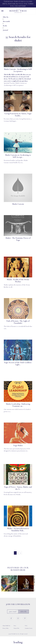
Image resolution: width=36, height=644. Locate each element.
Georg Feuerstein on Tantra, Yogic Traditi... (18, 115)
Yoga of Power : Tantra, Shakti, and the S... (18, 488)
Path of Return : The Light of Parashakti (18, 322)
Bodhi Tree (18, 11)
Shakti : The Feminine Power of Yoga (18, 239)
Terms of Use (16, 628)
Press (15, 626)
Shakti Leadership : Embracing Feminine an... (18, 405)
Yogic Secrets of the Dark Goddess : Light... (18, 364)
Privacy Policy (6, 628)
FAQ (26, 626)
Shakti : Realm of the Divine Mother (18, 281)
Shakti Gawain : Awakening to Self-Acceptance (18, 70)
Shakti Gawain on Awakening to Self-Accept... (18, 156)
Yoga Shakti (18, 445)
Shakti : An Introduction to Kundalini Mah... (18, 529)
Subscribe (23, 611)
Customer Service (29, 628)
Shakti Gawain (18, 204)
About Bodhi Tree (6, 626)
